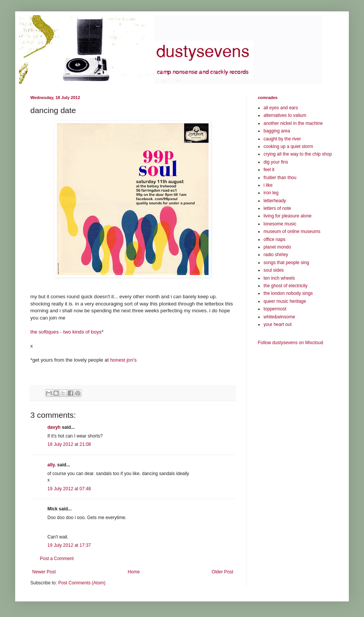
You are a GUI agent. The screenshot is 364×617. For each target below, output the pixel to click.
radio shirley (276, 255)
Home (134, 572)
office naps (275, 239)
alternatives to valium (285, 115)
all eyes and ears (281, 108)
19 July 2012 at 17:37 (69, 545)
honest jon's (123, 360)
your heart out (278, 324)
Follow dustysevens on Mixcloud (290, 343)
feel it (269, 170)
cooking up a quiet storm (288, 146)
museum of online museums (292, 231)
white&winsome (279, 317)
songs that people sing (286, 263)
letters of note (277, 208)
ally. (52, 465)
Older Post (222, 572)
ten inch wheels (279, 278)
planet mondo (277, 247)
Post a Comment (57, 559)
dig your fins (276, 162)
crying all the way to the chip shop (298, 154)
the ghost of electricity (286, 286)
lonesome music (280, 224)
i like (268, 185)
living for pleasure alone (288, 216)
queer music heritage (285, 301)
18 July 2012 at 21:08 (69, 444)
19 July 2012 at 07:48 (69, 489)
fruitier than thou (280, 178)
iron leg (271, 193)
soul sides (274, 270)
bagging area (277, 131)
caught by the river (282, 139)
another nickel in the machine (293, 123)
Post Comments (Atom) (82, 583)
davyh (54, 427)
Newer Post (44, 572)
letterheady (275, 201)
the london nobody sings (288, 293)
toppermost (275, 309)
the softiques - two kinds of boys (66, 332)
